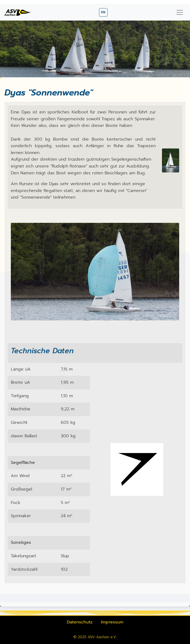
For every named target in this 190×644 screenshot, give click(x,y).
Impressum (112, 622)
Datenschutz (80, 622)
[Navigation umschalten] (180, 12)
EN (103, 12)
